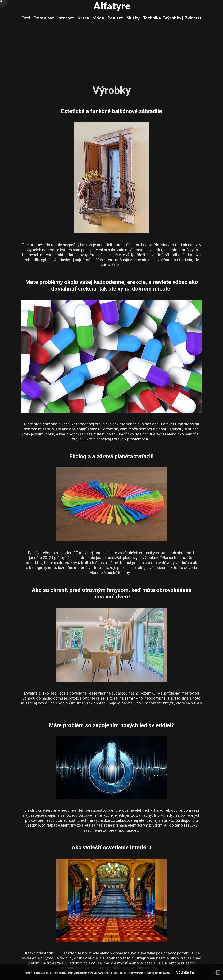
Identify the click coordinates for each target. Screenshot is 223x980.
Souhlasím (185, 972)
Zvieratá (193, 18)
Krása (83, 18)
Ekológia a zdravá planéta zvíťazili (111, 456)
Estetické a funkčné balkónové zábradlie (111, 111)
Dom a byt (44, 18)
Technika (152, 18)
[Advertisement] (111, 50)
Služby (133, 18)
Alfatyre (112, 6)
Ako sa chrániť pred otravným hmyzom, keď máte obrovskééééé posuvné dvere (112, 593)
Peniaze (115, 18)
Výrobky (173, 18)
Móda (98, 18)
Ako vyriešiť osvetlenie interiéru (112, 847)
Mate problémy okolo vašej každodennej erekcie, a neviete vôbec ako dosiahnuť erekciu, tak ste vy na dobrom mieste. (112, 285)
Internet (66, 18)
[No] (218, 973)
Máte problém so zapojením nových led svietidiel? (111, 725)
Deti (26, 18)
